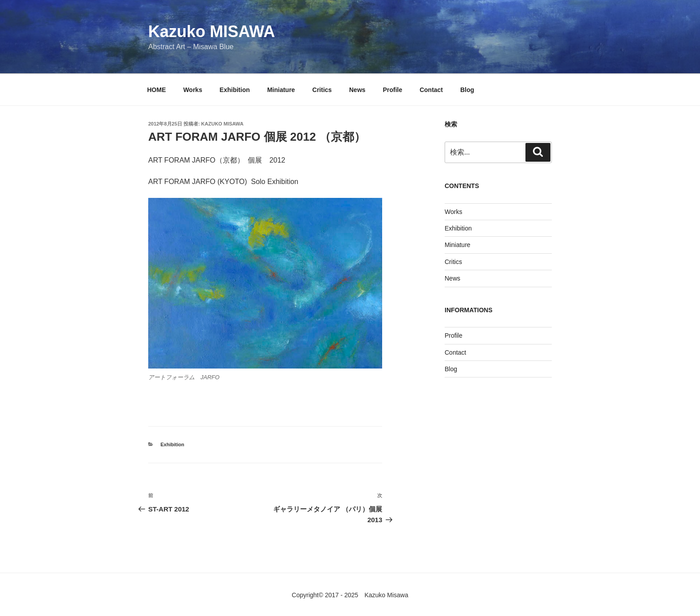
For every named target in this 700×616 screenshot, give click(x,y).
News (357, 90)
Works (193, 90)
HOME (157, 90)
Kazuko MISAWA (212, 31)
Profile (392, 90)
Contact (431, 90)
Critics (322, 90)
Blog (467, 90)
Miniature (281, 90)
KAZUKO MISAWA (223, 124)
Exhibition (235, 90)
